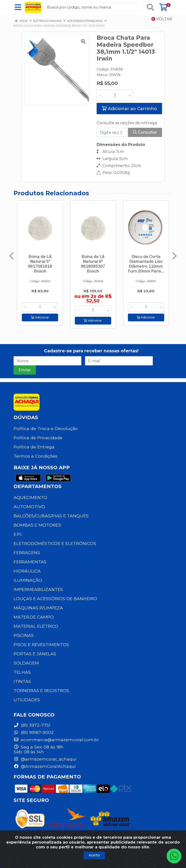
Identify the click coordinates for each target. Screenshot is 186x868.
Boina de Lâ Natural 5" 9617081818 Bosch (40, 264)
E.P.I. (18, 534)
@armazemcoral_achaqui (45, 759)
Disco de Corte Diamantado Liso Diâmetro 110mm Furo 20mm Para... (146, 264)
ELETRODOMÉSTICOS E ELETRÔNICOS (55, 543)
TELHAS (22, 672)
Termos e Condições (35, 456)
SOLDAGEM (26, 663)
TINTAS (22, 681)
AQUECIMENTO (30, 497)
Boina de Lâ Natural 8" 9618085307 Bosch (93, 264)
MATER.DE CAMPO (34, 617)
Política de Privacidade (38, 438)
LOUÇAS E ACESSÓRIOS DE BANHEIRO (55, 599)
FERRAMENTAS (30, 562)
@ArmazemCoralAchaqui (45, 766)
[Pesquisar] (150, 7)
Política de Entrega (34, 447)
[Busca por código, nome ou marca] (94, 7)
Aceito (94, 855)
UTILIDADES (27, 700)
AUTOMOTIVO (29, 507)
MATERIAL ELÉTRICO (36, 626)
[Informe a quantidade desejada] (115, 95)
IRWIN (115, 75)
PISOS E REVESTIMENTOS (41, 645)
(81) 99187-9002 (34, 732)
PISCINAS (24, 635)
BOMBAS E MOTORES (37, 525)
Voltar (162, 19)
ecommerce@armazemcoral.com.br (56, 740)
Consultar (145, 132)
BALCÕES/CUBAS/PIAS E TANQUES (51, 516)
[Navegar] (12, 256)
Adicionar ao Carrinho (129, 109)
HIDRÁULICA (27, 571)
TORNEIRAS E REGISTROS (41, 691)
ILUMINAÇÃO (28, 580)
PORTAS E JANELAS (35, 654)
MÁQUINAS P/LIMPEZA (38, 608)
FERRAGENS (27, 553)
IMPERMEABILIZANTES (38, 589)
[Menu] (18, 7)
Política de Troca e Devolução (46, 428)
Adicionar (40, 317)
